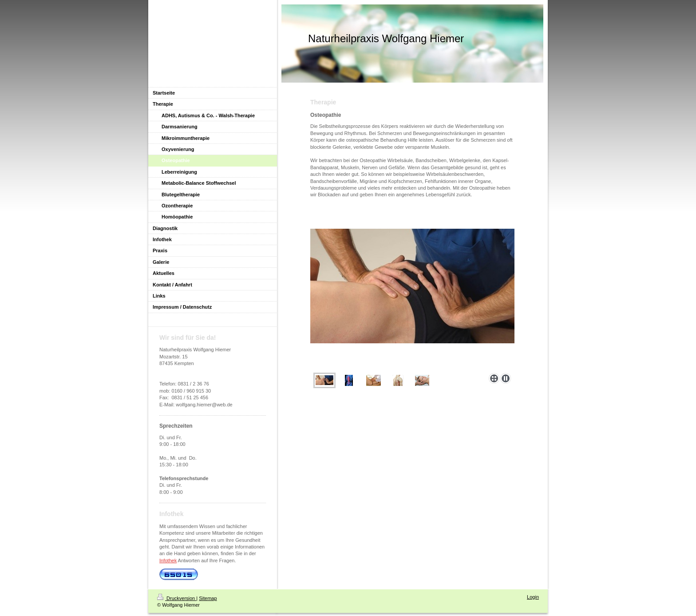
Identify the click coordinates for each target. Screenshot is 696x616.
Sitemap (208, 598)
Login (533, 597)
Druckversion (177, 598)
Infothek (168, 560)
